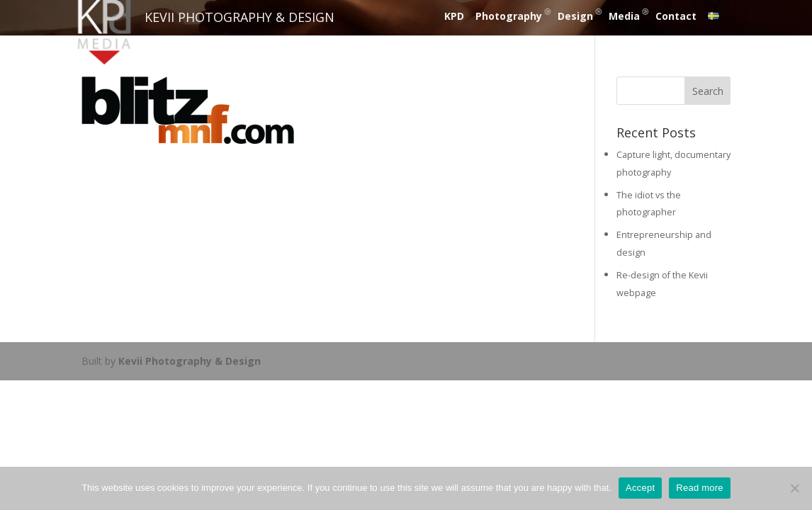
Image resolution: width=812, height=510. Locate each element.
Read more (700, 488)
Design (575, 16)
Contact (676, 16)
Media (624, 16)
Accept (640, 488)
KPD (454, 16)
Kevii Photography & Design (190, 361)
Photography (509, 16)
